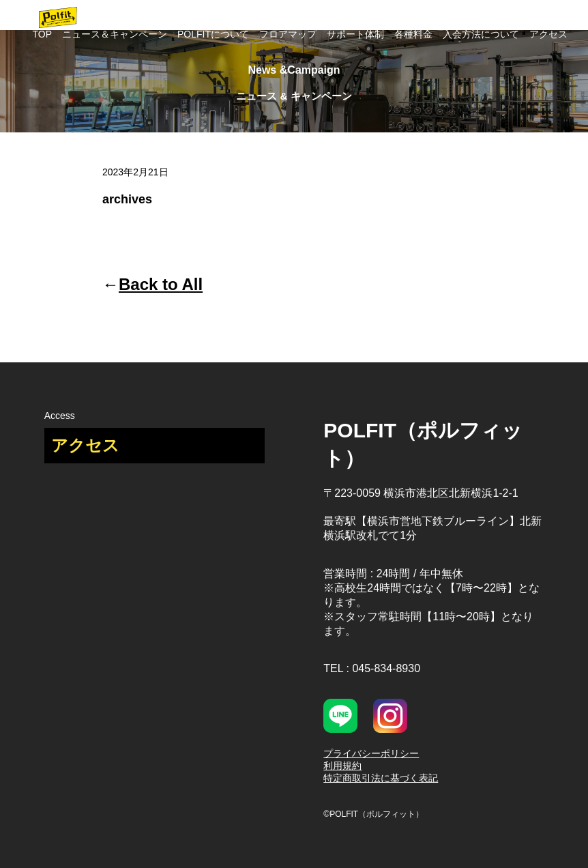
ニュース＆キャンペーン (115, 34)
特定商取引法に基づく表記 (381, 778)
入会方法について (481, 34)
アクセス (548, 34)
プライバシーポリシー (371, 753)
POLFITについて (213, 34)
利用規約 (342, 766)
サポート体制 (355, 34)
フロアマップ (288, 34)
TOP (42, 34)
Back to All (161, 284)
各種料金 (413, 34)
